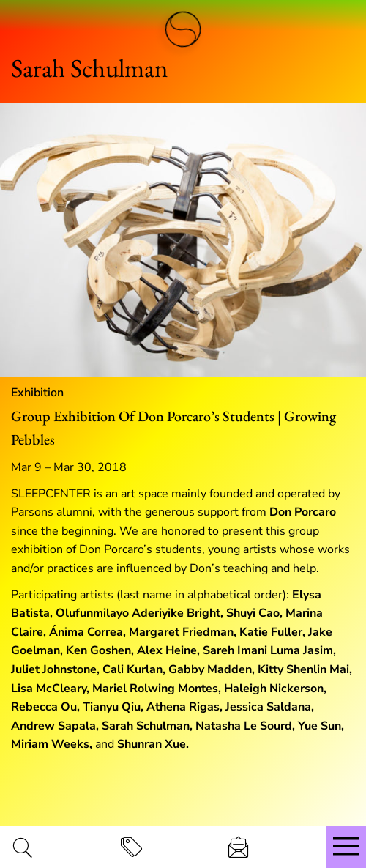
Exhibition (37, 393)
